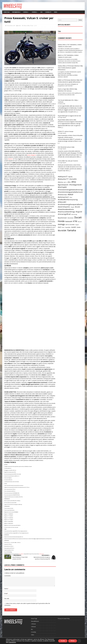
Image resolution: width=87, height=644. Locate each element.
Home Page (7, 12)
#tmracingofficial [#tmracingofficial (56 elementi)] (64, 214)
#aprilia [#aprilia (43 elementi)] (70, 177)
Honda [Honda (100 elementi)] (61, 221)
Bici (42, 12)
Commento (7, 576)
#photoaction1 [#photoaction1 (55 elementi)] (63, 197)
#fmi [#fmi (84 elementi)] (74, 182)
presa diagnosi (32, 155)
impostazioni (12, 642)
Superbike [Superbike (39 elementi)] (68, 227)
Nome (6, 589)
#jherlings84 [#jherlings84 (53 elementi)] (62, 187)
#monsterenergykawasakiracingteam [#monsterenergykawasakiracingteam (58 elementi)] (72, 190)
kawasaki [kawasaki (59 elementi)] (69, 221)
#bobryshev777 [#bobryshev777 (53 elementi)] (63, 179)
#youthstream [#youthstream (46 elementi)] (62, 218)
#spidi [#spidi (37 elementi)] (73, 207)
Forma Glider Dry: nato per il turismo (68, 161)
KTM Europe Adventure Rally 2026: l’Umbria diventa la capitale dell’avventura (70, 68)
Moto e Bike (27, 26)
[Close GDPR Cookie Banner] (79, 641)
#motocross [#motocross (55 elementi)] (62, 195)
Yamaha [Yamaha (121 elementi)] (72, 230)
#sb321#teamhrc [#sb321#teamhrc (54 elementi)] (64, 207)
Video (56, 12)
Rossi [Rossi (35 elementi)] (63, 227)
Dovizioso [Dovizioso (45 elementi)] (71, 218)
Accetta (63, 641)
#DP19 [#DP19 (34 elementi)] (65, 182)
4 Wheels (34, 12)
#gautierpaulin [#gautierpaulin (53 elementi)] (63, 185)
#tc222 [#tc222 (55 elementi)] (77, 207)
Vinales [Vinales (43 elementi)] (79, 227)
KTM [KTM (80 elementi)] (75, 221)
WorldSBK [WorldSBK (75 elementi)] (62, 230)
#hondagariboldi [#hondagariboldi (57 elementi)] (75, 185)
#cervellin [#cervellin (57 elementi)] (73, 179)
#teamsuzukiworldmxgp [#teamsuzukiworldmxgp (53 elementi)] (66, 212)
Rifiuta (73, 641)
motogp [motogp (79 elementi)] (61, 224)
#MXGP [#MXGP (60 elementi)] (70, 195)
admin (19, 26)
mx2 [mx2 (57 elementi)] (59, 227)
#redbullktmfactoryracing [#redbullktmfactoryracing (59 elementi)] (68, 200)
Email (6, 593)
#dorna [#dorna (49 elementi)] (60, 182)
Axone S (11, 159)
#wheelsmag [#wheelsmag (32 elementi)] (74, 214)
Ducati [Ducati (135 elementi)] (78, 217)
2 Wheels (26, 12)
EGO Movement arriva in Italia (66, 147)
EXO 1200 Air (21, 554)
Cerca (80, 20)
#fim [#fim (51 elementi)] (69, 182)
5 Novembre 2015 (11, 26)
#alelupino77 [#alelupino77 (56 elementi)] (63, 177)
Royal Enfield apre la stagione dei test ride (69, 116)
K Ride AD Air (41, 554)
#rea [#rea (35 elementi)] (71, 197)
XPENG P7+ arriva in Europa (66, 131)
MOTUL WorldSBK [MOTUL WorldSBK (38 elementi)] (70, 225)
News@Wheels (16, 12)
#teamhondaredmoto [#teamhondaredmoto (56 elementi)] (66, 209)
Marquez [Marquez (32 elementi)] (80, 222)
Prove (32, 26)
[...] (77, 112)
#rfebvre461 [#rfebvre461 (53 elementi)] (62, 202)
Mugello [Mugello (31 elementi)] (77, 225)
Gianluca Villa (61, 45)
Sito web (7, 598)
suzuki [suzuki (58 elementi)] (74, 227)
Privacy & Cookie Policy (64, 619)
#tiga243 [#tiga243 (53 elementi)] (79, 212)
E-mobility (48, 12)
